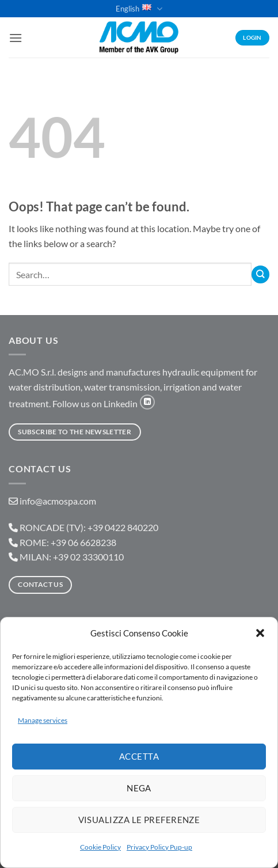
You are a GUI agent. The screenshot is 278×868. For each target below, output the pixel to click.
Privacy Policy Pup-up (159, 847)
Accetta (139, 756)
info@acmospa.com (58, 501)
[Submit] (260, 274)
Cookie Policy (100, 847)
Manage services (43, 720)
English (139, 9)
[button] (260, 633)
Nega (139, 788)
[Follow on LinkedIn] (147, 402)
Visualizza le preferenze (139, 820)
